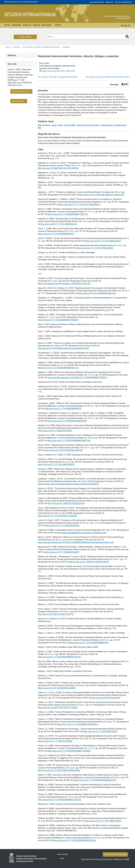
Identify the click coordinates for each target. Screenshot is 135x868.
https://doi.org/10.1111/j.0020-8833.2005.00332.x (78, 724)
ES (122, 26)
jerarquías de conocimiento (88, 125)
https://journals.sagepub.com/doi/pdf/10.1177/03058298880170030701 (77, 377)
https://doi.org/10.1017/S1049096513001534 (64, 450)
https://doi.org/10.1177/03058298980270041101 (58, 368)
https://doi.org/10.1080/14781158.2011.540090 (58, 707)
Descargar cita (18, 101)
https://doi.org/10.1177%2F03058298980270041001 (60, 657)
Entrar (58, 25)
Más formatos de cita (21, 91)
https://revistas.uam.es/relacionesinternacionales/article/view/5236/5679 (68, 484)
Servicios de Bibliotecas (123, 2)
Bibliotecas (109, 2)
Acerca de (27, 25)
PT (129, 26)
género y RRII (57, 125)
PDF (125, 84)
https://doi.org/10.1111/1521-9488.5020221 (103, 241)
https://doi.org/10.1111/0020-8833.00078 (100, 731)
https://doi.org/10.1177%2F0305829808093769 (67, 421)
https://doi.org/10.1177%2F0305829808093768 (89, 643)
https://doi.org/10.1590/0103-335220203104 (66, 503)
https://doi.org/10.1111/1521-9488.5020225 (59, 224)
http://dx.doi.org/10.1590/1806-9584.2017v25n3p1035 (102, 195)
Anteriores (16, 25)
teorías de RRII (69, 125)
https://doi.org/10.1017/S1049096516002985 (57, 688)
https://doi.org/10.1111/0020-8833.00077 (62, 552)
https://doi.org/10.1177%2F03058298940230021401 (95, 780)
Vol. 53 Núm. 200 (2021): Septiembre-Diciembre (41, 47)
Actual (7, 25)
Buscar (127, 37)
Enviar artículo (25, 37)
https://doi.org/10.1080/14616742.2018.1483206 (58, 168)
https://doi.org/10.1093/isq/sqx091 (106, 698)
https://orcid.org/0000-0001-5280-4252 (58, 71)
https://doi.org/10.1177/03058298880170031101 (68, 214)
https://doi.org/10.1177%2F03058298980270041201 (75, 840)
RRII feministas (44, 125)
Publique (36, 25)
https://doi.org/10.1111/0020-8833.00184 (62, 526)
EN (126, 26)
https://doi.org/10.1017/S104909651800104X (97, 293)
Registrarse (46, 25)
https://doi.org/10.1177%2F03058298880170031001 (60, 800)
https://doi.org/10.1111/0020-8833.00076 (55, 431)
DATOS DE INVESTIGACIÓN (115, 854)
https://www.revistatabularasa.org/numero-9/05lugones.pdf (82, 533)
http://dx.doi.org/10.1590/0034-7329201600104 (89, 562)
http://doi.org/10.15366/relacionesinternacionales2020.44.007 (64, 348)
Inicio (8, 47)
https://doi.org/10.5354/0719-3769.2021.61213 (110, 77)
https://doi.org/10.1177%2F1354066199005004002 (59, 770)
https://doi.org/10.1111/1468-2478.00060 (55, 741)
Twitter (61, 858)
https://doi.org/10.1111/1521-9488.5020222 (95, 248)
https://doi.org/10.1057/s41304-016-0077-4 (56, 614)
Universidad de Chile (97, 2)
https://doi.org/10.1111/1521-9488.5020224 (56, 464)
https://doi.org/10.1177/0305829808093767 (56, 234)
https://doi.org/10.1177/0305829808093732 (63, 409)
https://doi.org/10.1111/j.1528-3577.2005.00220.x (80, 204)
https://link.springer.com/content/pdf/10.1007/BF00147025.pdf (64, 284)
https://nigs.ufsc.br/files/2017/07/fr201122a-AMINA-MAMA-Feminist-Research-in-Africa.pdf (76, 542)
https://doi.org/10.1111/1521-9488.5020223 (103, 821)
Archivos (16, 47)
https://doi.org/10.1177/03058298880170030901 (58, 320)
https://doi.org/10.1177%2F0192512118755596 (57, 516)
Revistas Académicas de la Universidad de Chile (21, 2)
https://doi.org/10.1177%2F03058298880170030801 (69, 751)
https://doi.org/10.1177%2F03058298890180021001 (69, 441)
